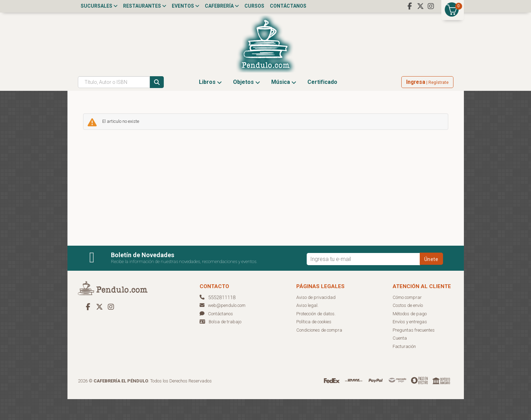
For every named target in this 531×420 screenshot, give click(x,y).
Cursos (254, 6)
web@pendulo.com (223, 326)
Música (284, 103)
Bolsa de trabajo (225, 343)
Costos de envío (408, 326)
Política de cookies (314, 343)
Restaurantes (145, 6)
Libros (210, 103)
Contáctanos (288, 6)
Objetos (247, 103)
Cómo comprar (407, 318)
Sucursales (99, 6)
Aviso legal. (307, 326)
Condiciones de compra (319, 351)
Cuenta (400, 359)
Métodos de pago (410, 335)
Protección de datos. (316, 335)
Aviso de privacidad (316, 318)
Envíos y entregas (410, 343)
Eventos (186, 6)
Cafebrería (222, 6)
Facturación (404, 367)
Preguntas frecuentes (414, 351)
